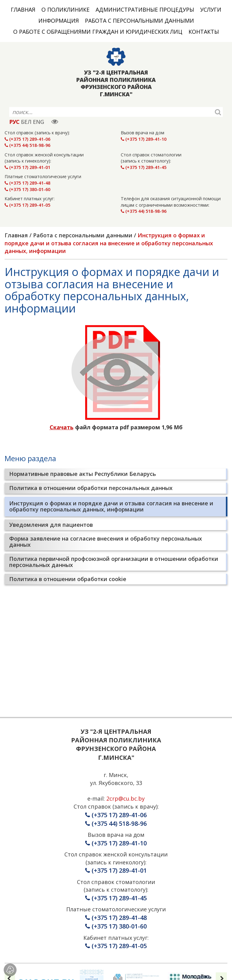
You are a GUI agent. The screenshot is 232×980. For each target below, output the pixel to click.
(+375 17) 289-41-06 (27, 139)
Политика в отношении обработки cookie (68, 579)
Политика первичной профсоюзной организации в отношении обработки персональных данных (114, 562)
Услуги (211, 10)
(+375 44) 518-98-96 (27, 145)
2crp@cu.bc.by (126, 798)
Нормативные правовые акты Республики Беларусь (83, 474)
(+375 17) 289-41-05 (27, 205)
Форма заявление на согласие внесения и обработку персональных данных (106, 542)
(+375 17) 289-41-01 (27, 167)
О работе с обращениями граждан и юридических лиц (98, 32)
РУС (14, 122)
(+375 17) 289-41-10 (144, 139)
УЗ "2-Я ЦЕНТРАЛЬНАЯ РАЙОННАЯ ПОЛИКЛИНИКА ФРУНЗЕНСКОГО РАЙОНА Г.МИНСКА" (116, 83)
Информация (59, 21)
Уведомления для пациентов (51, 525)
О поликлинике (65, 10)
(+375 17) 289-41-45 (144, 167)
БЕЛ (26, 122)
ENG (38, 122)
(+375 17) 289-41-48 (27, 183)
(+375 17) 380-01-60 (27, 189)
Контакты (204, 32)
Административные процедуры (145, 10)
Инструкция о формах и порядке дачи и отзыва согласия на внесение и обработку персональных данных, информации (111, 506)
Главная (23, 10)
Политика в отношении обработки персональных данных (91, 488)
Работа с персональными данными (139, 21)
